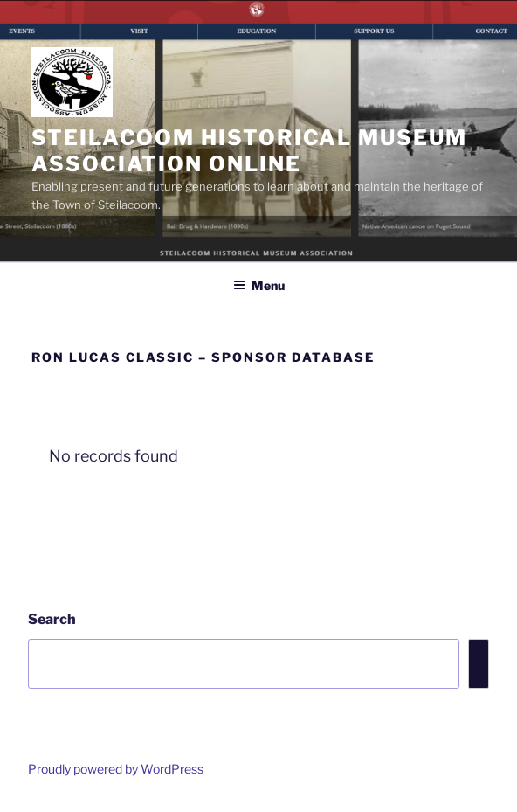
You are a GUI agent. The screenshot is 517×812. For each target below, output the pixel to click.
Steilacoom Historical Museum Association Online (249, 151)
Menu (259, 285)
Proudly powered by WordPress (116, 769)
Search (52, 619)
